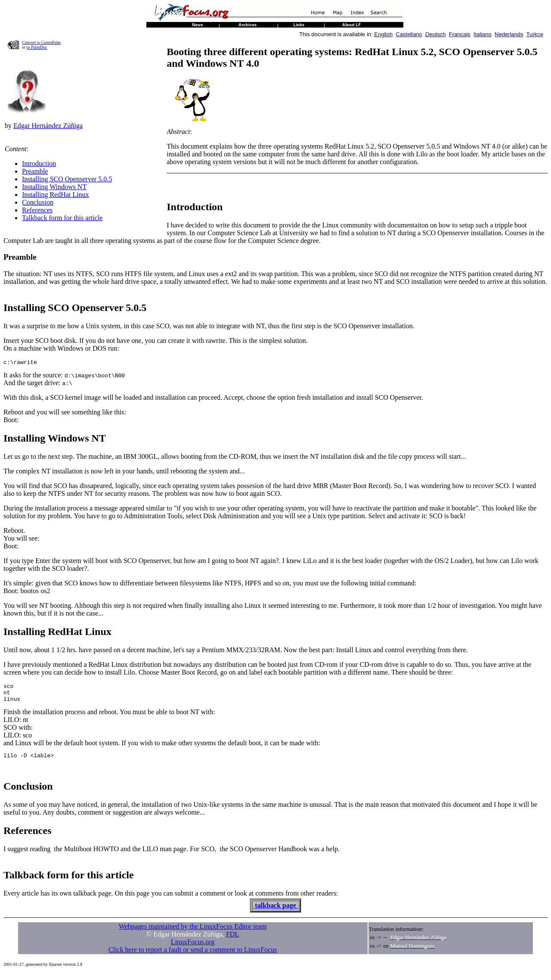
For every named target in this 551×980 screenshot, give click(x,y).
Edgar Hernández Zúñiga (48, 126)
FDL (232, 941)
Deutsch (436, 34)
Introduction (39, 163)
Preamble (35, 171)
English (383, 34)
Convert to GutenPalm (41, 42)
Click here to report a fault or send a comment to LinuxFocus (193, 956)
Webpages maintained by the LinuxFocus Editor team (193, 933)
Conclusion (38, 202)
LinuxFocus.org (193, 948)
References (37, 210)
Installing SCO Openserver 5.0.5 (67, 179)
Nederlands (509, 34)
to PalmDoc (37, 47)
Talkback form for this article (62, 218)
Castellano (409, 34)
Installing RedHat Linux (56, 194)
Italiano (483, 34)
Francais (460, 34)
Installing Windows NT (54, 187)
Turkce (535, 34)
